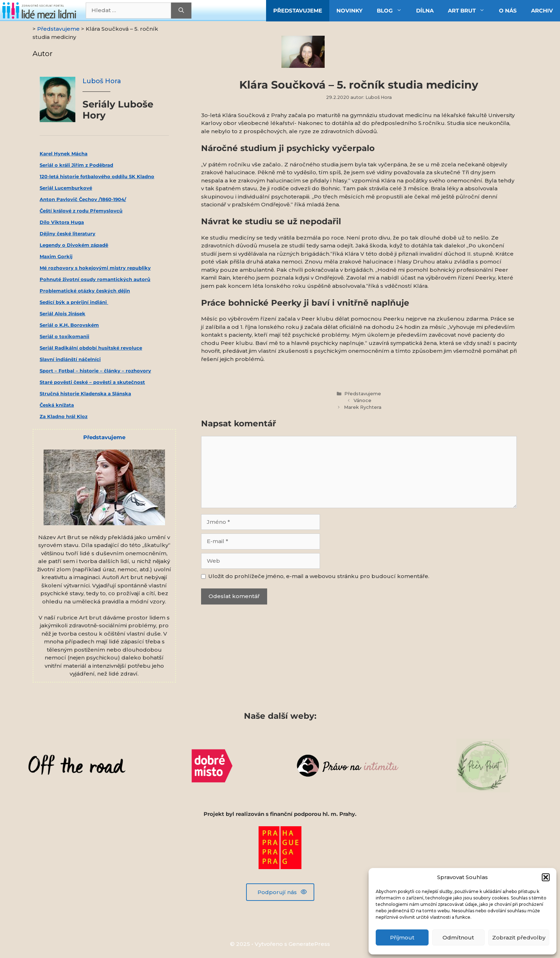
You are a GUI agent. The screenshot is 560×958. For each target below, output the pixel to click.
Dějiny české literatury (67, 234)
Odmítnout (458, 937)
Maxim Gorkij (56, 256)
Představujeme (363, 394)
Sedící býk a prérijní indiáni (74, 302)
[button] (546, 877)
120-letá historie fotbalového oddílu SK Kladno (97, 176)
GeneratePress (309, 944)
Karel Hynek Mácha (64, 154)
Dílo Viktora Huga (62, 222)
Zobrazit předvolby (519, 937)
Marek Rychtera (363, 407)
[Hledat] (181, 11)
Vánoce (362, 400)
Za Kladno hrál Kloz (64, 416)
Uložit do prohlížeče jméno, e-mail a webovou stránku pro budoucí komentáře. (319, 576)
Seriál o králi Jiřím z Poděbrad (76, 165)
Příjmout (402, 937)
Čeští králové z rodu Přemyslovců (81, 211)
